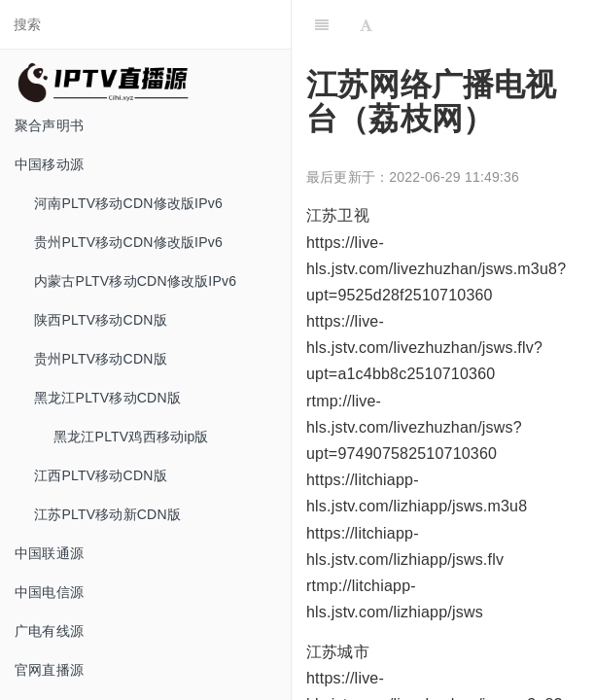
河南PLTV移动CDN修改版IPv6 (128, 203)
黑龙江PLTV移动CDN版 (107, 398)
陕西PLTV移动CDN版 (101, 320)
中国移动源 (49, 164)
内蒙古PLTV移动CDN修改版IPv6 (135, 281)
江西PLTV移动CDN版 (101, 475)
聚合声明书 (49, 125)
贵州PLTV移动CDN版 (101, 359)
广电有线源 (49, 631)
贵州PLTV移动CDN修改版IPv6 (128, 242)
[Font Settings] (366, 24)
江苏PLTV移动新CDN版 (107, 514)
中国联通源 (49, 553)
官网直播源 (49, 670)
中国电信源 (49, 592)
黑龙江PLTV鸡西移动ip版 (131, 437)
